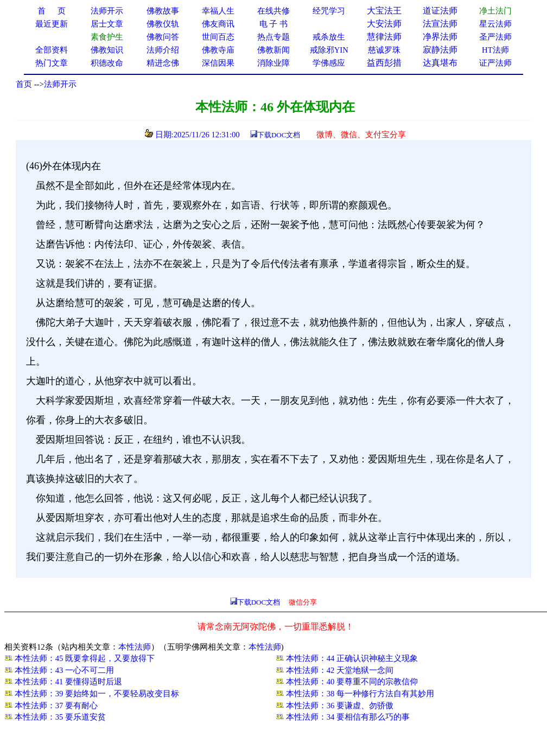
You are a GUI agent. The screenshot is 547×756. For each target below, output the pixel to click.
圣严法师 (495, 37)
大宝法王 (384, 11)
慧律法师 (384, 37)
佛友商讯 (218, 24)
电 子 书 (273, 24)
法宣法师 (440, 24)
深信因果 (218, 63)
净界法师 (440, 37)
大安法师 (384, 24)
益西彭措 (384, 63)
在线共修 (273, 11)
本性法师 (135, 647)
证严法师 (495, 63)
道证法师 (440, 11)
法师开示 (60, 84)
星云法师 (495, 24)
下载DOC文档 (279, 135)
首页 (24, 84)
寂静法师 (440, 50)
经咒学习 (329, 11)
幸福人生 (218, 11)
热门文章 (52, 63)
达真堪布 (440, 63)
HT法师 (495, 50)
